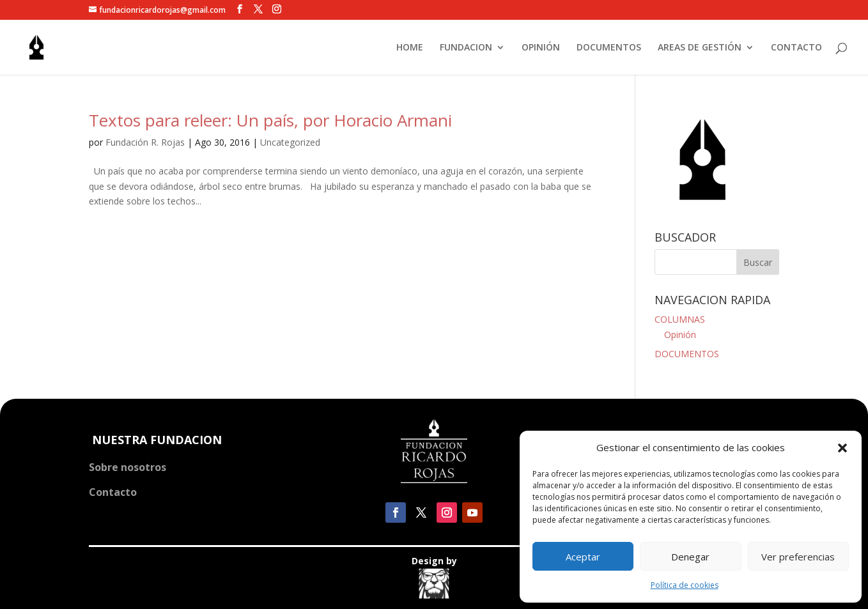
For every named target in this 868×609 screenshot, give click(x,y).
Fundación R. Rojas (145, 142)
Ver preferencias (798, 557)
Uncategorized (290, 142)
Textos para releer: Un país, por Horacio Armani (270, 120)
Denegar (690, 557)
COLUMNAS (680, 319)
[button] (842, 448)
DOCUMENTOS (609, 48)
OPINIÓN (541, 48)
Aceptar (583, 557)
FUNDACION (466, 48)
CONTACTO (796, 48)
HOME (410, 48)
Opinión (680, 335)
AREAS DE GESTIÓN (700, 48)
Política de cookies (685, 585)
